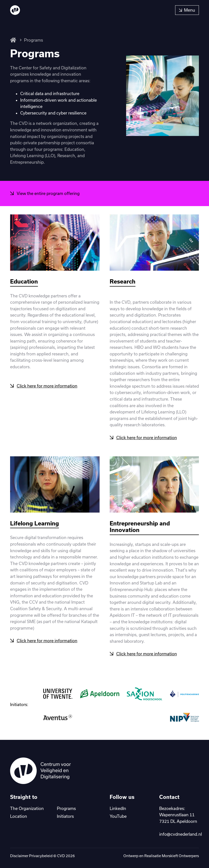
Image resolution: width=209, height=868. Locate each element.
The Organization (27, 808)
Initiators (65, 816)
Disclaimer (19, 856)
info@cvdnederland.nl (181, 834)
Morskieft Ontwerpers (180, 856)
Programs (33, 40)
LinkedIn (118, 808)
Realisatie (153, 856)
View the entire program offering (48, 193)
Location (19, 816)
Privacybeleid (41, 856)
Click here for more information (47, 386)
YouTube (118, 816)
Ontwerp (131, 856)
